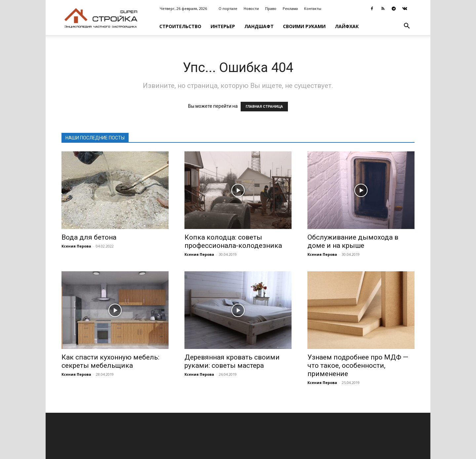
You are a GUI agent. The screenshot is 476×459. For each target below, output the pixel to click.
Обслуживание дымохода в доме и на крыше (353, 241)
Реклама (290, 8)
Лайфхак (347, 26)
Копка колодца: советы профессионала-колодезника (233, 241)
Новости (251, 8)
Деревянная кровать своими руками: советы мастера (232, 361)
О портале (228, 8)
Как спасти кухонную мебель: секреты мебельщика (110, 361)
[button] (407, 27)
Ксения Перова (76, 246)
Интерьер (223, 26)
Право (271, 8)
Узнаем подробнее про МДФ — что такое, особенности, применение (358, 365)
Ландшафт (259, 26)
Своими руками (304, 26)
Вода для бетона (89, 237)
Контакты (313, 8)
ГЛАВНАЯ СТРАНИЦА (264, 107)
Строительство (180, 26)
